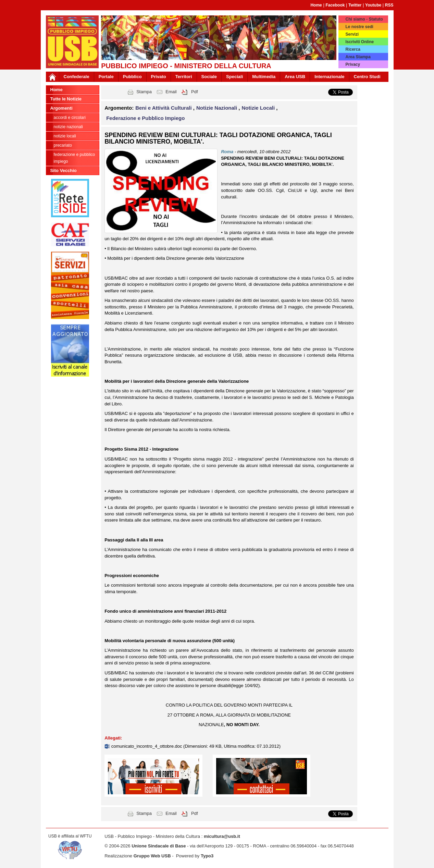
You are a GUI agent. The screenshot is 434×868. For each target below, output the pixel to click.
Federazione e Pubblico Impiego (75, 158)
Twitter (355, 5)
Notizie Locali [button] (259, 108)
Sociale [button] (209, 77)
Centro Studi (367, 77)
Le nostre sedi (359, 27)
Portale (106, 77)
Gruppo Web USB (152, 856)
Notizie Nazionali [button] (217, 108)
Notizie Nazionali (68, 127)
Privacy (353, 64)
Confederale (77, 77)
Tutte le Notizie (66, 99)
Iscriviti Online (359, 42)
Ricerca (353, 49)
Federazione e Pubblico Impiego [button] (145, 118)
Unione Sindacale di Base (159, 846)
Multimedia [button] (264, 77)
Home (316, 5)
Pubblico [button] (132, 77)
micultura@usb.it (222, 836)
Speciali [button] (234, 77)
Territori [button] (184, 77)
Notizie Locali (65, 136)
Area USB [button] (295, 77)
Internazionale (329, 77)
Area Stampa (358, 57)
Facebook (335, 5)
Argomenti (61, 108)
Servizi (352, 34)
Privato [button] (159, 77)
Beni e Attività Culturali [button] (164, 108)
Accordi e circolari (70, 118)
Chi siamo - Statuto (364, 19)
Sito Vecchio (64, 170)
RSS (389, 5)
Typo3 (207, 856)
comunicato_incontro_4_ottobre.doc (147, 746)
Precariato (63, 145)
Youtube (373, 5)
